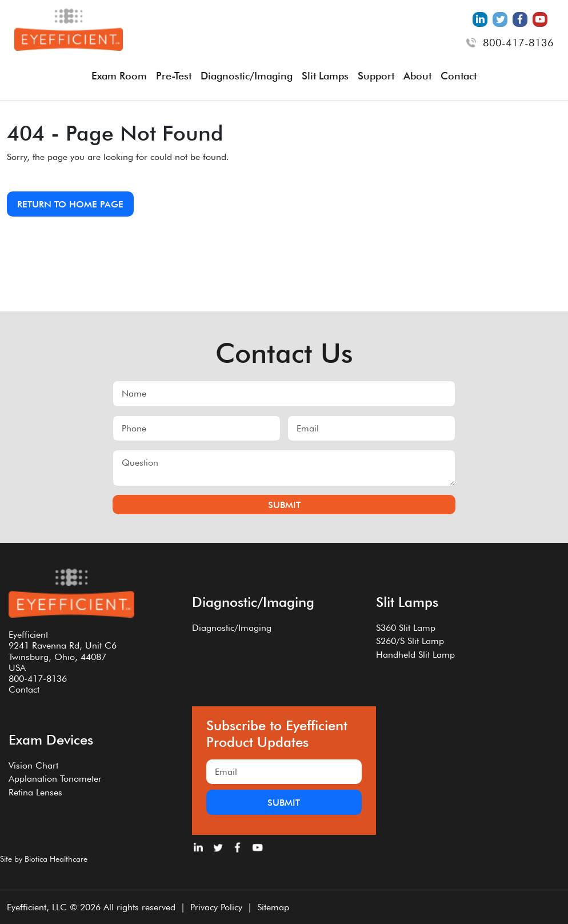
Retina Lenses (35, 792)
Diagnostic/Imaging (247, 76)
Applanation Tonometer (55, 779)
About (417, 76)
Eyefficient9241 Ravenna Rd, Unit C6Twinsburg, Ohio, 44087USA (63, 651)
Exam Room (119, 76)
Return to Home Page (70, 204)
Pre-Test (174, 76)
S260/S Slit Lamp (410, 641)
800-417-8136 (518, 43)
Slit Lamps (325, 76)
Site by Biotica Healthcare (44, 859)
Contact (459, 76)
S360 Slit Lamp (406, 628)
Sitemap (273, 907)
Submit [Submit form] (284, 505)
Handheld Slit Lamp (415, 655)
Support (376, 76)
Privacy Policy (216, 907)
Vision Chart (33, 765)
